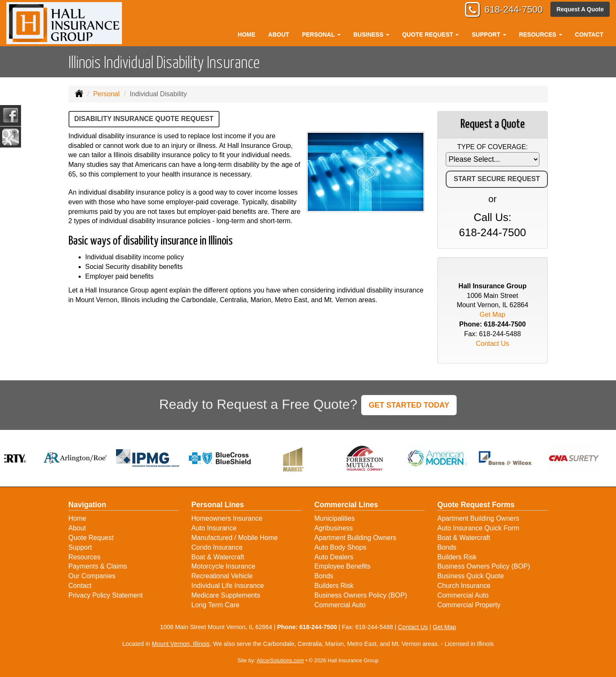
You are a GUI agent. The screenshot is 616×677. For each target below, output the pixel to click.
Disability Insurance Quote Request (144, 119)
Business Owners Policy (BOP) (361, 595)
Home (246, 34)
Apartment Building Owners (356, 538)
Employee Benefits (342, 566)
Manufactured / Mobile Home (234, 538)
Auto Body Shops (341, 547)
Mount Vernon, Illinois (181, 644)
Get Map (493, 315)
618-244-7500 (513, 9)
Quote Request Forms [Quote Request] (476, 505)
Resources (85, 557)
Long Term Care (215, 605)
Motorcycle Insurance (223, 566)
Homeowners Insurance (227, 518)
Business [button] (371, 34)
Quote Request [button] (430, 34)
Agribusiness (334, 528)
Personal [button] (321, 34)
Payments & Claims (98, 566)
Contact (589, 34)
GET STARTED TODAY (409, 405)
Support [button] (489, 34)
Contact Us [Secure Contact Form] (493, 344)
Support (80, 547)
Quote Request (91, 538)
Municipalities (335, 518)
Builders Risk (334, 586)
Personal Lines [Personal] (218, 505)
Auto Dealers (334, 557)
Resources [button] (541, 34)
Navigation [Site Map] (87, 505)
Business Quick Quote (471, 576)
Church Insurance (464, 586)
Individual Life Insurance (228, 586)
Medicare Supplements (226, 595)
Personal (106, 94)
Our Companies (92, 576)
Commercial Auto (340, 605)
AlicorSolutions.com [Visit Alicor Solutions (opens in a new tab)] (280, 660)
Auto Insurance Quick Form (478, 528)
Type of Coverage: (492, 147)
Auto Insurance (214, 528)
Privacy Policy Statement (106, 595)
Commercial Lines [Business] (346, 505)
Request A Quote (580, 9)
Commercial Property (469, 605)
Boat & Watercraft (218, 557)
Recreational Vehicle (222, 576)
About (279, 34)
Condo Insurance (217, 547)
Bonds (324, 576)
